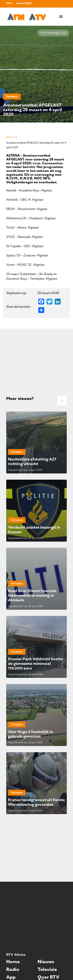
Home (10, 137)
